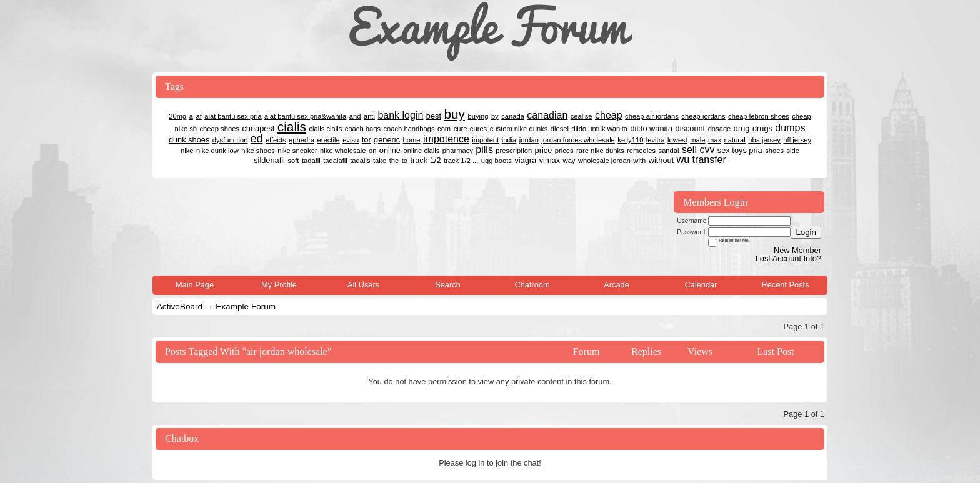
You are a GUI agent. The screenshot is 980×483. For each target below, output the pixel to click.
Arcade (617, 285)
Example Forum (246, 306)
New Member (797, 250)
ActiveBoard (180, 306)
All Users (363, 285)
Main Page (195, 285)
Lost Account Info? (788, 258)
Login (806, 232)
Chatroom (532, 285)
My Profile (279, 285)
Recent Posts (785, 285)
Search (448, 285)
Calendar (701, 285)
